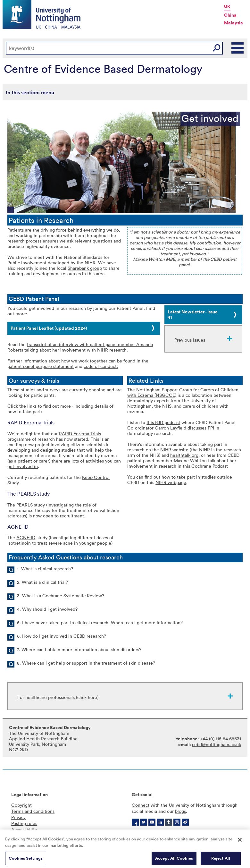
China (230, 15)
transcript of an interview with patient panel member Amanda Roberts (80, 347)
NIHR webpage (171, 482)
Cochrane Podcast (210, 466)
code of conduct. (101, 366)
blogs (180, 811)
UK (227, 6)
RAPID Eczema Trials (80, 434)
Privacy (18, 817)
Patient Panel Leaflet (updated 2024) (49, 328)
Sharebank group (85, 268)
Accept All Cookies (174, 861)
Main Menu (238, 48)
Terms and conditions (33, 811)
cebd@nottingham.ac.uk (217, 744)
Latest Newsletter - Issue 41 (193, 315)
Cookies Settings (26, 861)
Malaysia (233, 23)
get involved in (23, 466)
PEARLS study (31, 505)
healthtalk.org (184, 455)
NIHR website (174, 450)
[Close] (240, 843)
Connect (141, 805)
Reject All (221, 861)
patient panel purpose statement (41, 366)
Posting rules (24, 823)
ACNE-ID (26, 537)
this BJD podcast (163, 422)
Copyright (21, 805)
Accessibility (24, 829)
